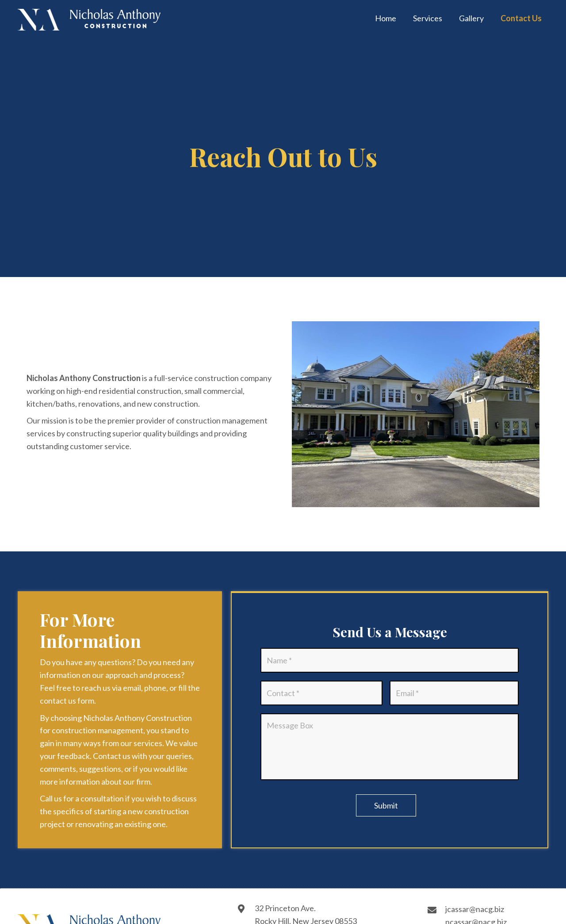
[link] (386, 19)
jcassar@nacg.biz (475, 909)
